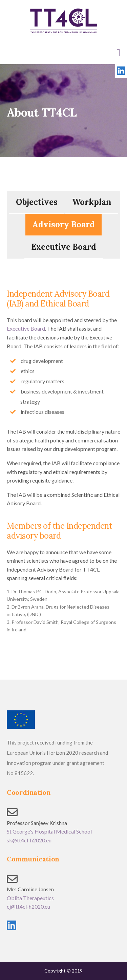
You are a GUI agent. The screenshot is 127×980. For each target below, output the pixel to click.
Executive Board (26, 328)
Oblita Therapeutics (30, 898)
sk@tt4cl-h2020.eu (29, 840)
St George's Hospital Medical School (49, 831)
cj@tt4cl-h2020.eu (28, 906)
